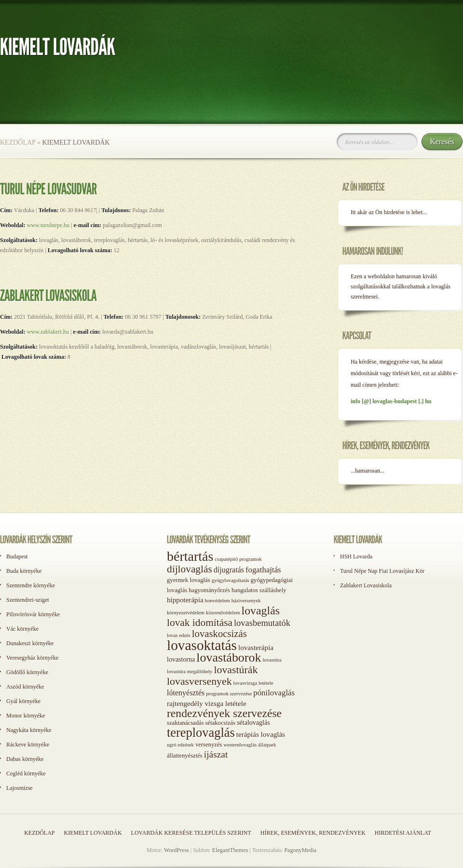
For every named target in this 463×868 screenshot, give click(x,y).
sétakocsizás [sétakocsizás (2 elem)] (221, 723)
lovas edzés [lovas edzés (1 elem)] (179, 635)
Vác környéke (22, 629)
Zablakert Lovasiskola (366, 585)
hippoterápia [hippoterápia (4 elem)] (185, 600)
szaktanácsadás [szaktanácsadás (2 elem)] (185, 723)
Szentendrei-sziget (28, 600)
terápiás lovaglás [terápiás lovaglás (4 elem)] (261, 734)
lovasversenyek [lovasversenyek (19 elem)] (199, 681)
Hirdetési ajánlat (403, 833)
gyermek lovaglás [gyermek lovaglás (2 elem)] (189, 580)
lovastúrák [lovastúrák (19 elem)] (236, 670)
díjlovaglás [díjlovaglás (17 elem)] (190, 569)
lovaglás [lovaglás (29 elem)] (261, 610)
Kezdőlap (18, 142)
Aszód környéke (25, 687)
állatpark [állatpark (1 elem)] (267, 745)
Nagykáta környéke (29, 730)
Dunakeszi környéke (30, 643)
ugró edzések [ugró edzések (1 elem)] (180, 745)
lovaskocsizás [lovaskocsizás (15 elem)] (219, 634)
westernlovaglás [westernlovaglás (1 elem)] (240, 745)
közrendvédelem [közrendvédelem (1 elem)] (223, 613)
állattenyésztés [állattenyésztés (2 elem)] (185, 756)
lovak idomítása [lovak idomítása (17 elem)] (200, 623)
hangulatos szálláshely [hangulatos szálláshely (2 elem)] (259, 590)
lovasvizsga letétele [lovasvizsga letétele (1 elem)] (253, 683)
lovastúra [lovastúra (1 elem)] (272, 660)
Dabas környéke (25, 759)
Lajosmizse (20, 788)
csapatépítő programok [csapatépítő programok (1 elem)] (238, 559)
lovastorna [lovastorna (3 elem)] (181, 659)
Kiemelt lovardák (93, 833)
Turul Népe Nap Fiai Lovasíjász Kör (382, 571)
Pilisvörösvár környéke (33, 614)
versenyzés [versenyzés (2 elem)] (209, 745)
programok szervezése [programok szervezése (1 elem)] (229, 694)
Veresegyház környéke (32, 658)
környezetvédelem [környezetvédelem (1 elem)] (186, 613)
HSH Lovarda (356, 556)
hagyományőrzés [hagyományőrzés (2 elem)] (209, 590)
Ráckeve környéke (28, 745)
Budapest (17, 556)
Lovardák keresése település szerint (191, 833)
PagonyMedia (300, 850)
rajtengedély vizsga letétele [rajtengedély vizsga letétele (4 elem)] (207, 704)
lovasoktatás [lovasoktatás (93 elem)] (202, 645)
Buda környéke (24, 571)
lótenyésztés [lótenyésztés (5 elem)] (186, 693)
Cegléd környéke (26, 773)
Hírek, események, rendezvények (313, 833)
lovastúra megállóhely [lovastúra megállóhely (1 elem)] (190, 671)
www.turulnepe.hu (48, 225)
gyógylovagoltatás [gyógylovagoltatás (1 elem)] (231, 580)
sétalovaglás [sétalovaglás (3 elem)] (253, 723)
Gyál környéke (23, 701)
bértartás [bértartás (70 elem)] (190, 556)
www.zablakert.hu (48, 332)
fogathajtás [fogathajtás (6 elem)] (263, 570)
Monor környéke (26, 716)
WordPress (177, 850)
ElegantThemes (230, 850)
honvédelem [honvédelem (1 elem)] (218, 601)
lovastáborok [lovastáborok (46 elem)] (229, 658)
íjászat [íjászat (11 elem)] (216, 754)
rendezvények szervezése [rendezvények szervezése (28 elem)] (224, 713)
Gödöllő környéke (27, 672)
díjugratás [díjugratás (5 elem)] (229, 570)
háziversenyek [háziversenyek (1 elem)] (246, 601)
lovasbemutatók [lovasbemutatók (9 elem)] (262, 623)
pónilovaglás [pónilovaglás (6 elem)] (274, 693)
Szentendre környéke (31, 585)
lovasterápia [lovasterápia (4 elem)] (256, 648)
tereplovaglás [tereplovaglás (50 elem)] (201, 732)
